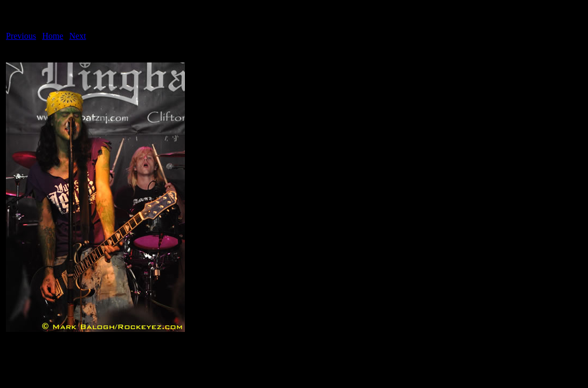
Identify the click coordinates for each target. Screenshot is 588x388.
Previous (21, 36)
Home (53, 36)
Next (78, 36)
